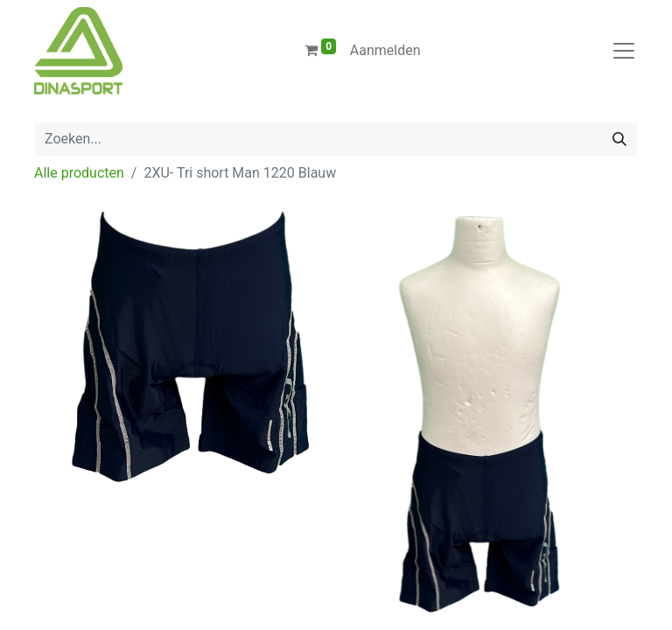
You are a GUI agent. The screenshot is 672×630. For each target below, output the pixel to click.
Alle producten (79, 173)
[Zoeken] (619, 139)
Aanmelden (385, 50)
